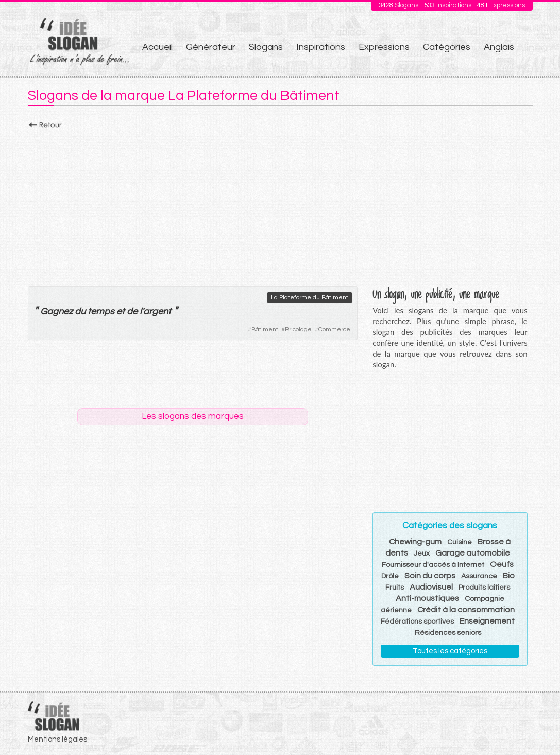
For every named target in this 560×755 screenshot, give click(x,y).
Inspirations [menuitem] (321, 47)
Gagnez (56, 312)
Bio (509, 576)
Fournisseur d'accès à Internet (433, 565)
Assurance (479, 576)
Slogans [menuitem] (266, 47)
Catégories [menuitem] (447, 47)
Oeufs (502, 564)
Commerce (334, 330)
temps (101, 312)
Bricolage (298, 330)
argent (157, 312)
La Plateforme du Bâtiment (310, 298)
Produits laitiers (484, 588)
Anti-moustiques (427, 598)
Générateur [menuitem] (211, 47)
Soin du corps (430, 576)
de (132, 312)
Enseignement (487, 621)
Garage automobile (473, 553)
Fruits (395, 588)
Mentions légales (57, 739)
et (121, 312)
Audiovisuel (431, 587)
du (80, 312)
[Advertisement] (280, 205)
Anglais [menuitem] (499, 47)
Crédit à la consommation (466, 610)
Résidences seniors (448, 633)
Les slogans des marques (193, 416)
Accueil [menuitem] (157, 47)
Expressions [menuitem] (384, 47)
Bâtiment (265, 330)
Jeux (422, 553)
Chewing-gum (415, 542)
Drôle (390, 576)
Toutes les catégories (450, 651)
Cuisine (460, 542)
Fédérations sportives (417, 622)
